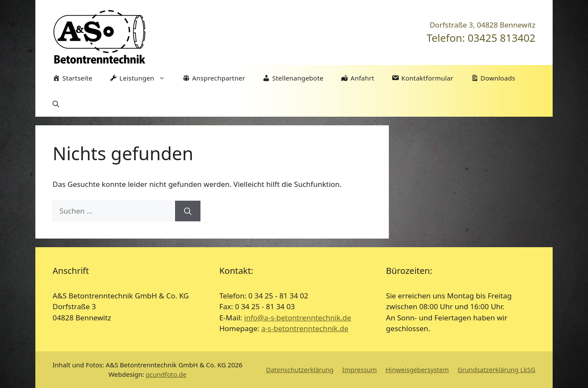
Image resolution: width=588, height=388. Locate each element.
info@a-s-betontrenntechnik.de (297, 318)
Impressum (360, 369)
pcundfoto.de (166, 374)
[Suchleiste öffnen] (56, 104)
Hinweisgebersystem (417, 369)
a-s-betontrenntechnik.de (305, 328)
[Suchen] (188, 211)
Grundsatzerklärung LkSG (496, 369)
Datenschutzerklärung (300, 369)
